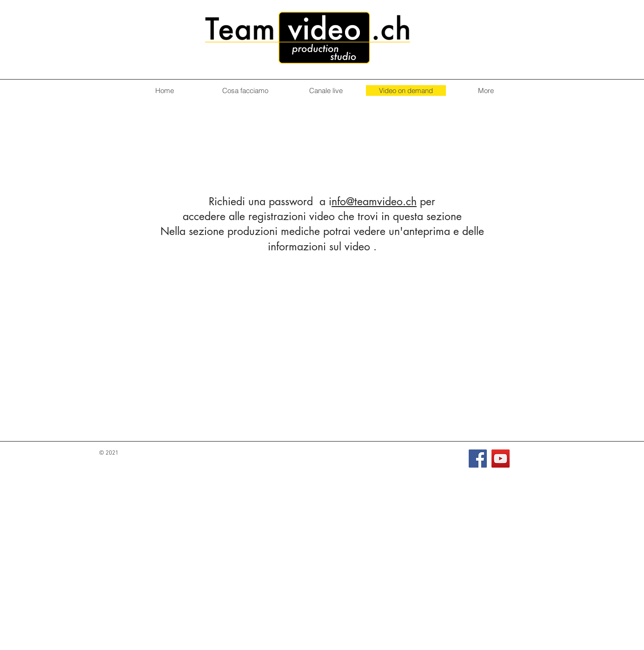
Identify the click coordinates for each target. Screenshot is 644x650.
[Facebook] (478, 459)
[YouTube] (501, 459)
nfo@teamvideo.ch (374, 201)
